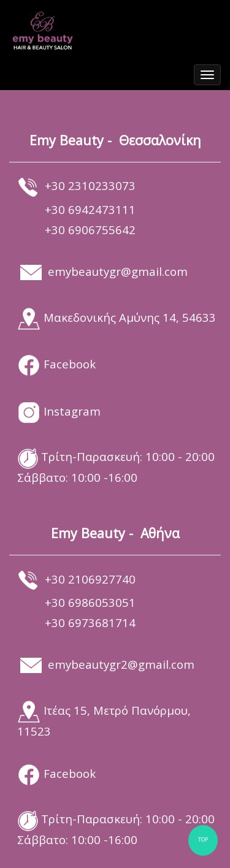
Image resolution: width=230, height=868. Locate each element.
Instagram (72, 411)
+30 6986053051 (90, 602)
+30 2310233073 (90, 185)
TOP (203, 840)
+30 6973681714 (90, 622)
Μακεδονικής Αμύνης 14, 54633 (130, 317)
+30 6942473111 (90, 209)
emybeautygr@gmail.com (118, 271)
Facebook (70, 364)
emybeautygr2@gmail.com (121, 664)
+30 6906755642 (90, 230)
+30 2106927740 (90, 579)
